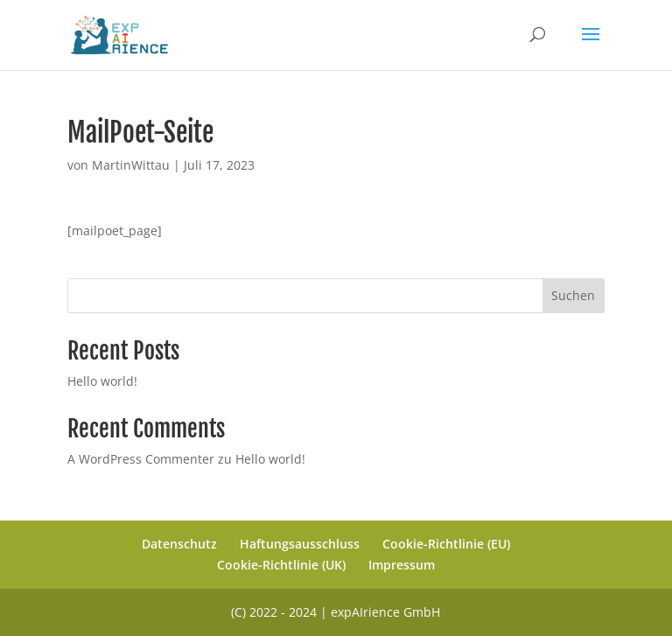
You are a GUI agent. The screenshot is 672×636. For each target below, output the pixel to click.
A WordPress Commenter (141, 459)
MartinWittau (131, 165)
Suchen (573, 295)
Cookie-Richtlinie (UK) (281, 565)
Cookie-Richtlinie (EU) (446, 544)
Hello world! (102, 381)
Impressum (402, 565)
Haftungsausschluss (300, 544)
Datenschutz (179, 544)
